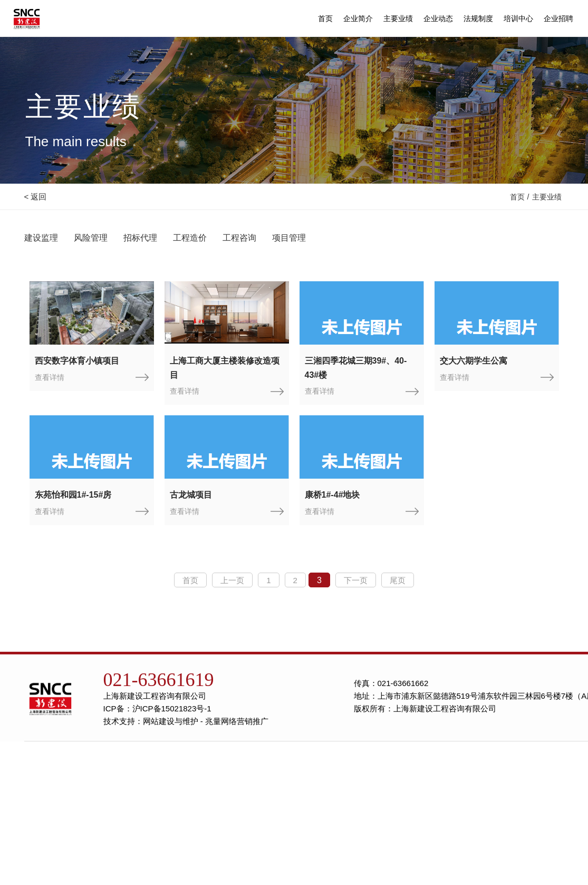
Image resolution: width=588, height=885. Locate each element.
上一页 (232, 580)
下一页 (356, 580)
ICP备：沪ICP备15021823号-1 (157, 708)
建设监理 (41, 238)
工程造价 (190, 238)
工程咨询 (239, 238)
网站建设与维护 (171, 721)
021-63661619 (159, 680)
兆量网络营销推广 (237, 721)
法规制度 (478, 17)
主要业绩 (398, 17)
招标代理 (140, 238)
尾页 (398, 580)
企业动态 (438, 17)
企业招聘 (558, 17)
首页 (325, 17)
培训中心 (518, 17)
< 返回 (36, 197)
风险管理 (91, 238)
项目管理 (289, 238)
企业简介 (358, 17)
